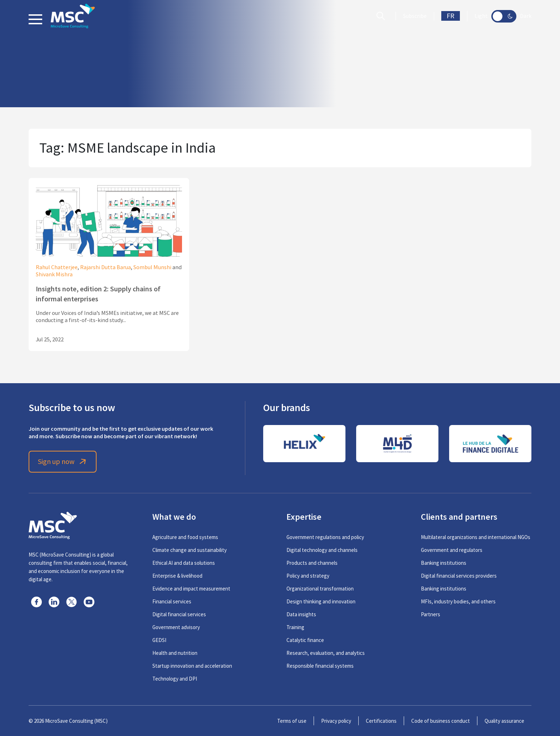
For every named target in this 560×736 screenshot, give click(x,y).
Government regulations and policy (325, 537)
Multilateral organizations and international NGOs (476, 537)
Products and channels (312, 563)
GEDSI (159, 640)
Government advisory (176, 627)
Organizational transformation (320, 589)
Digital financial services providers (459, 576)
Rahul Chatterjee (57, 267)
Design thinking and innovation (321, 601)
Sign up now (63, 462)
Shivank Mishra (54, 275)
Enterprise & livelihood (177, 576)
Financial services (172, 601)
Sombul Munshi (152, 267)
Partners (431, 614)
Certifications (381, 721)
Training (295, 627)
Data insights (301, 614)
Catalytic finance (305, 640)
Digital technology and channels (322, 550)
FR (451, 16)
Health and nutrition (175, 653)
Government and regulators (452, 550)
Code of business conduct (441, 721)
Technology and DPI (175, 679)
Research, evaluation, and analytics (326, 653)
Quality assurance (504, 721)
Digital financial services (179, 614)
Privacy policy (336, 721)
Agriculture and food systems (185, 537)
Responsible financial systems (320, 666)
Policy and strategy (308, 576)
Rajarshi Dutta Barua (105, 267)
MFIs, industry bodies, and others (458, 601)
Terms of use (292, 721)
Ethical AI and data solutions (184, 563)
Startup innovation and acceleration (192, 666)
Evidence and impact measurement (191, 589)
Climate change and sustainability (190, 550)
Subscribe (415, 16)
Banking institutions (444, 563)
